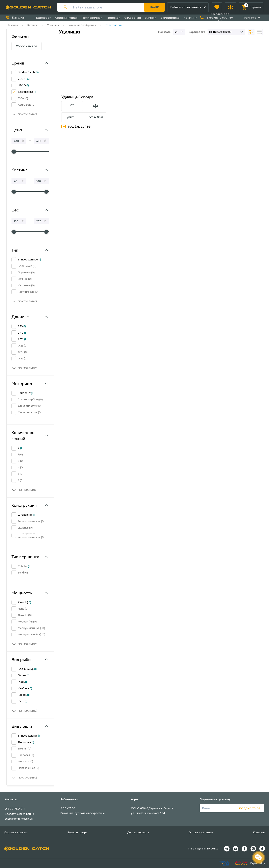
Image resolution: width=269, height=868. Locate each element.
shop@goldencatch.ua (19, 819)
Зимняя (151, 18)
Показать (164, 32)
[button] (217, 7)
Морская (113, 18)
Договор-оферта (138, 832)
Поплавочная (92, 18)
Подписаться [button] (250, 808)
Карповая (44, 18)
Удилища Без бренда (82, 25)
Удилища (53, 25)
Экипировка (170, 18)
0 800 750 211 (15, 809)
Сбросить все (26, 46)
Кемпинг (190, 18)
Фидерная (133, 18)
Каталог (32, 25)
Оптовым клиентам (201, 832)
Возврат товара (77, 832)
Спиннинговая (66, 18)
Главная (13, 25)
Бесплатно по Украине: (220, 18)
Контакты (259, 832)
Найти (155, 7)
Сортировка (197, 32)
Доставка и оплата (16, 832)
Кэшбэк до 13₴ (76, 126)
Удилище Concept (77, 97)
